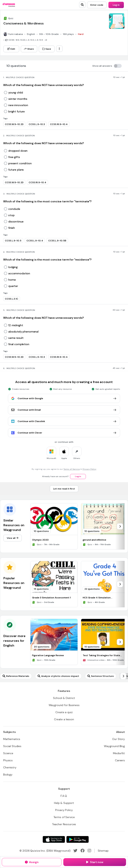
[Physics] (8, 760)
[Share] (29, 49)
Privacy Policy (89, 469)
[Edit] (11, 49)
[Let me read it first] (64, 489)
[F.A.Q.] (64, 796)
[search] (82, 5)
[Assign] (32, 862)
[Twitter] (75, 851)
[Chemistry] (10, 767)
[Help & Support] (64, 803)
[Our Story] (119, 739)
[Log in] (116, 5)
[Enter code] (97, 5)
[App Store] (54, 839)
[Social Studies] (12, 746)
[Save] (47, 49)
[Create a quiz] (64, 712)
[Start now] (95, 862)
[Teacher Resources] (64, 824)
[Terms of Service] (64, 817)
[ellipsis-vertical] (59, 49)
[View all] (13, 538)
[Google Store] (78, 839)
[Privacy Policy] (64, 810)
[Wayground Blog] (114, 746)
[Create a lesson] (64, 719)
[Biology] (8, 775)
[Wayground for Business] (64, 705)
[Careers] (120, 760)
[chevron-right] (120, 526)
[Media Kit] (119, 753)
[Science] (8, 753)
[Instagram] (89, 851)
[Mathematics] (12, 739)
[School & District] (64, 698)
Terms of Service (72, 469)
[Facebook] (82, 851)
